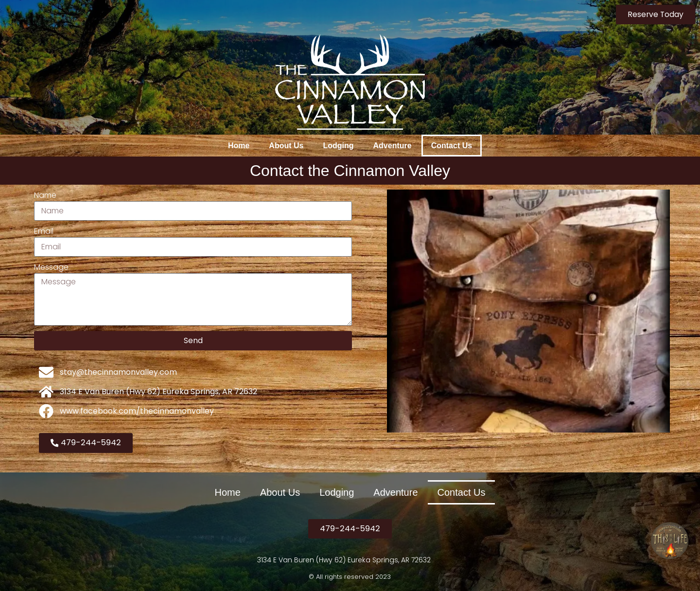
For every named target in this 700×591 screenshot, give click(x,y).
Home (239, 146)
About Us (286, 146)
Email (44, 231)
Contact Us (452, 146)
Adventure (393, 146)
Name (45, 195)
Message (51, 267)
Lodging (338, 146)
